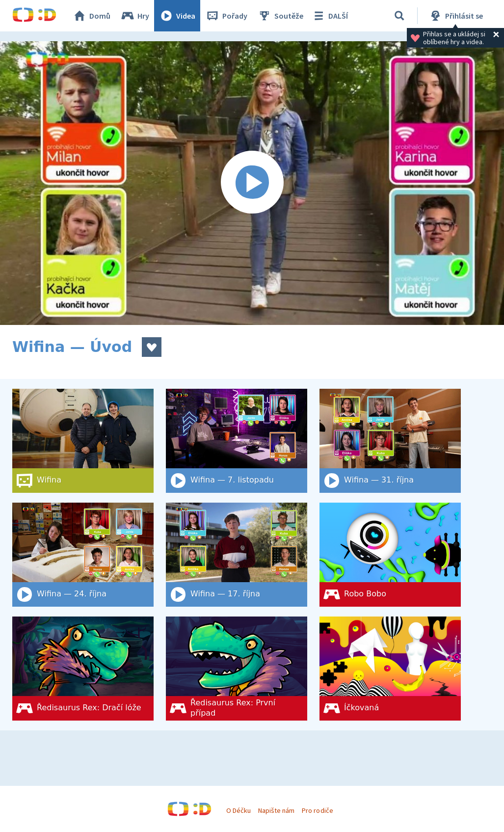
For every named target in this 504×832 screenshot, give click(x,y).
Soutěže (280, 16)
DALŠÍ (330, 16)
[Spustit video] (252, 183)
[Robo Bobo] (390, 555)
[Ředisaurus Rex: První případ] (237, 669)
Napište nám (276, 810)
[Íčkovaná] (390, 669)
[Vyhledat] (399, 16)
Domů (91, 16)
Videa (177, 16)
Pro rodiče (317, 810)
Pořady (226, 16)
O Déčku (239, 810)
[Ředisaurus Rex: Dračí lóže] (83, 669)
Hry (135, 16)
